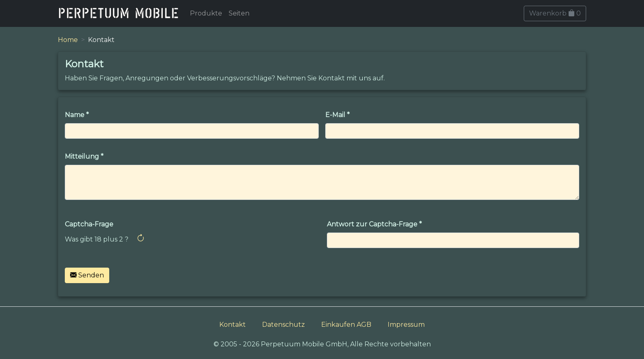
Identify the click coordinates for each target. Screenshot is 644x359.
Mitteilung (82, 156)
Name (75, 115)
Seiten (239, 13)
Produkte (206, 13)
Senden (87, 275)
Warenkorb (555, 13)
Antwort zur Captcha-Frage (372, 224)
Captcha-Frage (89, 224)
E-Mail (335, 115)
